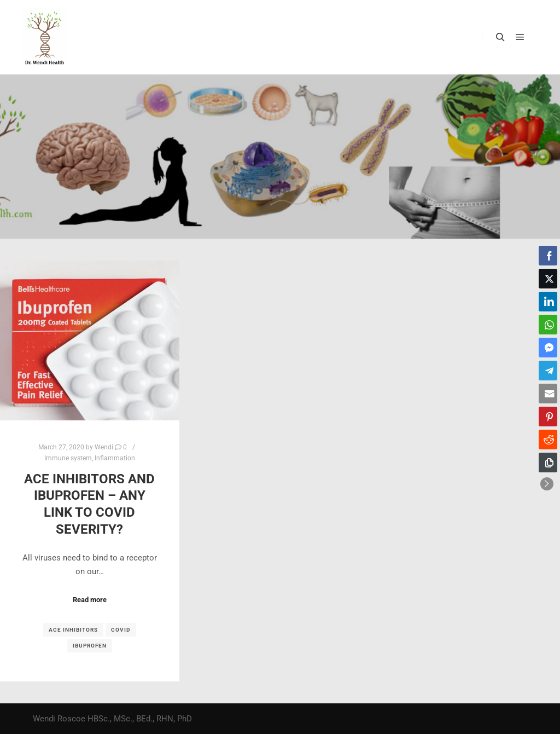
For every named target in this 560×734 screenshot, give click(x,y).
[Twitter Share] (548, 279)
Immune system (68, 458)
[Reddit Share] (548, 440)
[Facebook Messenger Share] (548, 348)
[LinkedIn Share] (548, 302)
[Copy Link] (548, 463)
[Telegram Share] (548, 371)
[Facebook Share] (548, 256)
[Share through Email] (548, 394)
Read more (90, 600)
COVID (121, 630)
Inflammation (115, 458)
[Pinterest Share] (548, 417)
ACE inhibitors (73, 630)
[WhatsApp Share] (548, 325)
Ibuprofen (90, 646)
